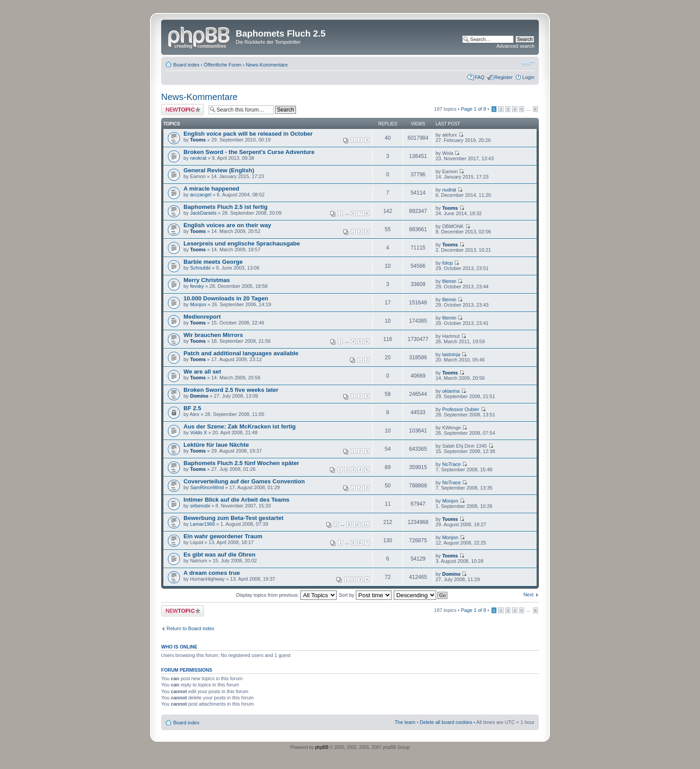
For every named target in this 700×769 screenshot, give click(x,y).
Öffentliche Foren (223, 65)
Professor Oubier (460, 409)
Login (528, 77)
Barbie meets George (213, 262)
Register (503, 77)
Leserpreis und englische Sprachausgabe (242, 243)
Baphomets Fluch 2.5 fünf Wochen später (241, 463)
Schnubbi (200, 268)
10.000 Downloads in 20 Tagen (226, 298)
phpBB (322, 747)
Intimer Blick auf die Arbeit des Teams (236, 500)
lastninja (451, 354)
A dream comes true (212, 573)
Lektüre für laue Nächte (216, 445)
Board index (186, 65)
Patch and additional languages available (241, 353)
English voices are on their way (227, 225)
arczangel (201, 195)
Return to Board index (190, 628)
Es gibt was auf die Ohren (219, 555)
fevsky (197, 286)
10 (357, 524)
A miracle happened (211, 189)
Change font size (528, 63)
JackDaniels (203, 213)
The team (405, 722)
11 (366, 524)
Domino (199, 396)
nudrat (449, 190)
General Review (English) (219, 170)
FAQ (479, 77)
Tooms (198, 140)
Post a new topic (183, 110)
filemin (449, 281)
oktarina (451, 391)
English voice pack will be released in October (248, 134)
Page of (473, 109)
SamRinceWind (207, 487)
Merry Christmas (207, 280)
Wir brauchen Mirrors (213, 335)
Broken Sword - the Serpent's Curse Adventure (249, 152)
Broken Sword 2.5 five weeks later (231, 390)
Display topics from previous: (286, 595)
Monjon (198, 304)
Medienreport (202, 317)
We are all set (202, 372)
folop (447, 263)
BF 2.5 (192, 408)
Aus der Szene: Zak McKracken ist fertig (240, 426)
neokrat (198, 158)
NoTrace (451, 464)
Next (528, 594)
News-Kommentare (267, 65)
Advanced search (515, 46)
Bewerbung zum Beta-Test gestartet (233, 518)
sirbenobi (200, 506)
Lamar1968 (203, 524)
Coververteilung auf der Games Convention (244, 481)
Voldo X (199, 432)
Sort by (365, 595)
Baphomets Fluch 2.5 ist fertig (225, 207)
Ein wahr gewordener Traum (223, 536)
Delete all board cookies (446, 722)
